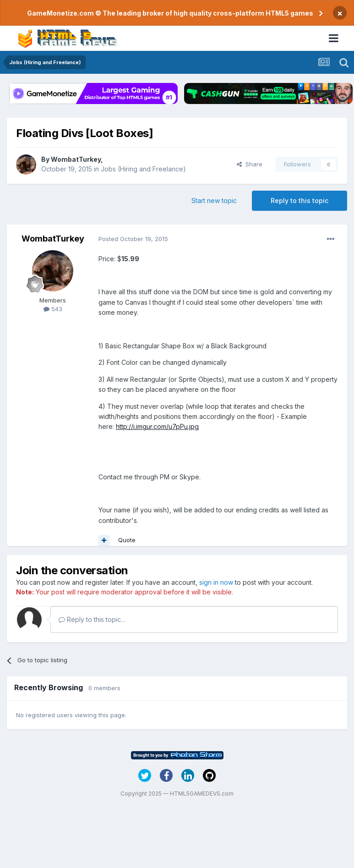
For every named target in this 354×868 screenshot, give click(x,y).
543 (53, 309)
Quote (127, 540)
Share (250, 164)
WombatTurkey (76, 159)
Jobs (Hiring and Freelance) (143, 169)
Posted (133, 239)
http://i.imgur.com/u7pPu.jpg (157, 426)
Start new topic (214, 201)
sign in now (216, 582)
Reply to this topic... (92, 619)
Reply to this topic (300, 201)
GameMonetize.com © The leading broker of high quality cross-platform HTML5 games (170, 13)
